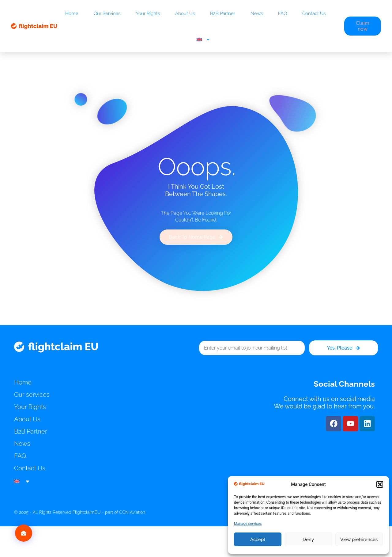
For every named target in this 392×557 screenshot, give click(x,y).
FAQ (283, 13)
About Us (185, 13)
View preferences (359, 540)
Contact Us (314, 13)
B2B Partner (223, 13)
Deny (308, 540)
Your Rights (148, 13)
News (257, 13)
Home (72, 13)
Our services (107, 13)
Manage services (248, 524)
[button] (380, 484)
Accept (258, 540)
